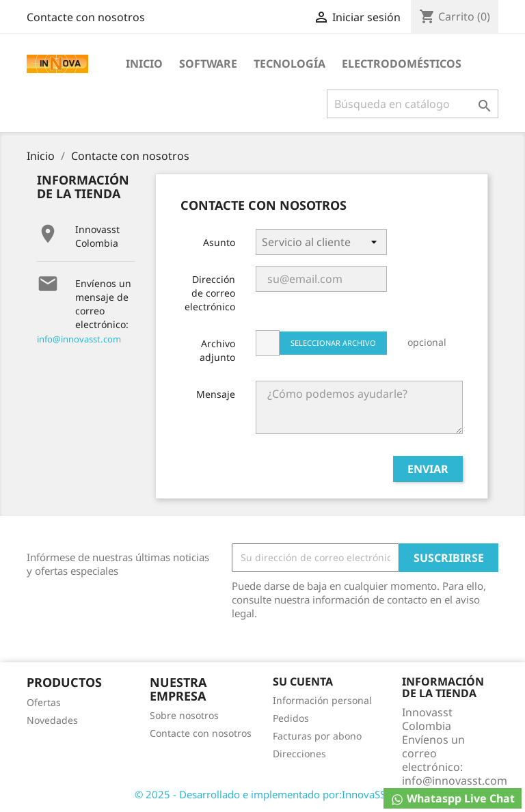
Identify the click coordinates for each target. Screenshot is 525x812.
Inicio (144, 64)
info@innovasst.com (79, 339)
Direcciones (299, 754)
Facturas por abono (317, 736)
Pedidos (291, 718)
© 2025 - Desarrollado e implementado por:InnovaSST (263, 794)
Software (208, 64)
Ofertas (44, 702)
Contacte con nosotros (86, 17)
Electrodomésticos (402, 64)
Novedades (52, 720)
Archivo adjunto (217, 350)
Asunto (219, 242)
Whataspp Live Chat (453, 799)
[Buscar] (413, 104)
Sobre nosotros (184, 715)
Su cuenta (303, 681)
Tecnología (290, 64)
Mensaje (216, 394)
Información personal (322, 700)
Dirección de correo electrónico (210, 293)
